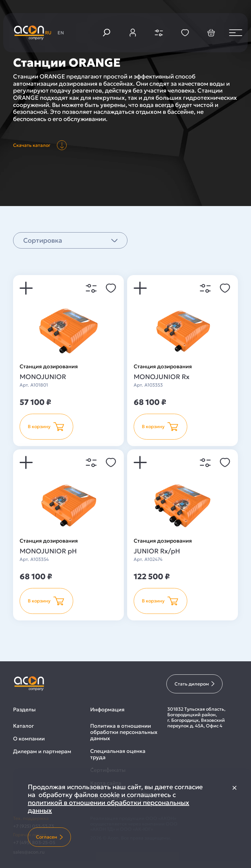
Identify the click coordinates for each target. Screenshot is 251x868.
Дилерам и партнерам (42, 751)
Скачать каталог (40, 145)
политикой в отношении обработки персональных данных (109, 807)
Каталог (24, 726)
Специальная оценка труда (118, 754)
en (61, 33)
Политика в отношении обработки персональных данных (124, 732)
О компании (29, 739)
